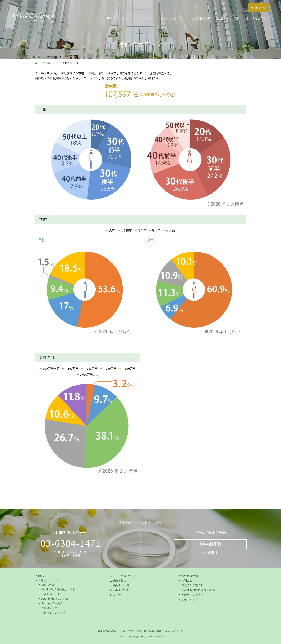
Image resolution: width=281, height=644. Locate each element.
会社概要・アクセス (53, 613)
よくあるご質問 (119, 590)
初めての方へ (49, 585)
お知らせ (115, 595)
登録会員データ (51, 594)
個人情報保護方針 (192, 585)
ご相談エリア (49, 608)
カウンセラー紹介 (52, 603)
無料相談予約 (190, 576)
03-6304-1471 (71, 543)
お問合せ (187, 580)
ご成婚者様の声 (119, 580)
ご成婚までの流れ (121, 585)
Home (42, 576)
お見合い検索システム (55, 599)
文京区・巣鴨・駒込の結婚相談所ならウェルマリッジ (155, 631)
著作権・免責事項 (192, 595)
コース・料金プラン (122, 576)
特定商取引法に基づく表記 (198, 590)
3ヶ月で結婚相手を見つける (58, 589)
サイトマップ (190, 599)
